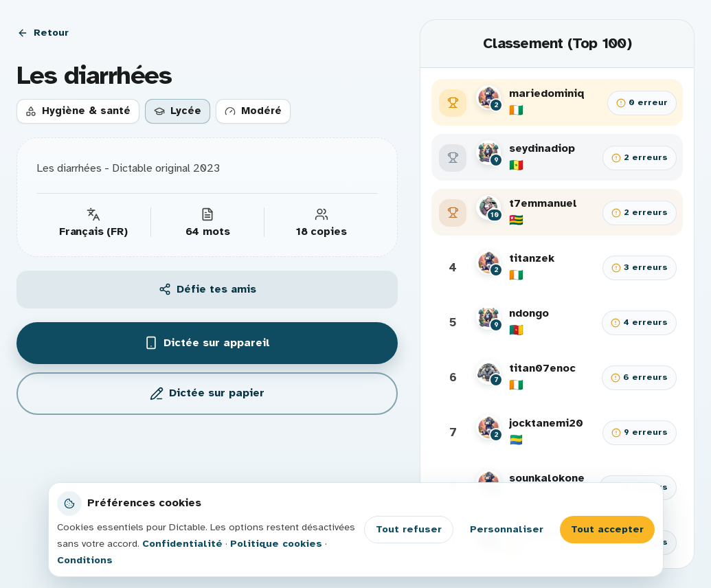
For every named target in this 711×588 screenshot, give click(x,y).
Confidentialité (182, 543)
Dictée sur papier (207, 393)
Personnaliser (507, 529)
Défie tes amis (207, 289)
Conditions (85, 560)
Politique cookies (276, 543)
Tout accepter (607, 529)
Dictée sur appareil (207, 343)
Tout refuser (409, 529)
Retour (43, 32)
